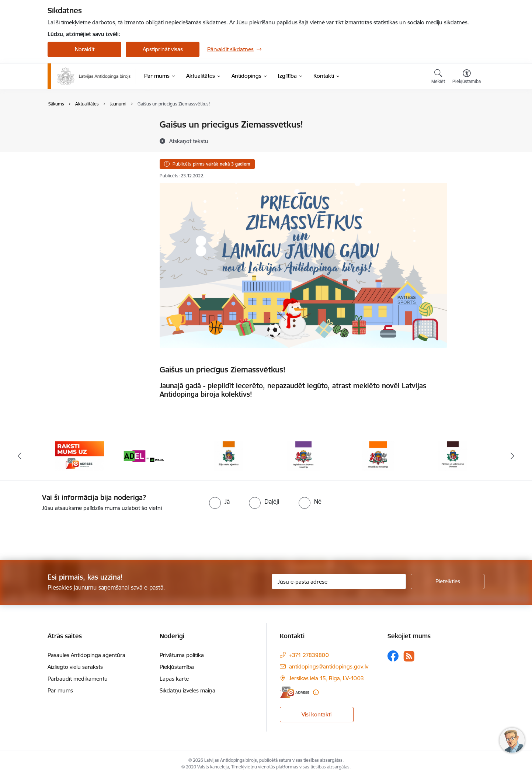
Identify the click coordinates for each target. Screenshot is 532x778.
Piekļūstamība (177, 667)
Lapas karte (174, 679)
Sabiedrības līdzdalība (82, 151)
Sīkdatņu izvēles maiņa (187, 690)
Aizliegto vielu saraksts (75, 667)
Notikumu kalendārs (80, 125)
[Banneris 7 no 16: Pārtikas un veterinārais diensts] (453, 456)
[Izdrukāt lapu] (466, 121)
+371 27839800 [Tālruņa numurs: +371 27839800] (309, 655)
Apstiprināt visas (163, 49)
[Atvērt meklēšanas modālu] (438, 77)
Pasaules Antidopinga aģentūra (86, 655)
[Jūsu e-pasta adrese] (339, 581)
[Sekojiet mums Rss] (409, 656)
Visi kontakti (317, 714)
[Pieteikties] (448, 581)
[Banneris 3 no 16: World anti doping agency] (154, 456)
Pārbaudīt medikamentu (78, 679)
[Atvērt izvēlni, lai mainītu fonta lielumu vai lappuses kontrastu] (467, 77)
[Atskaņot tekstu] (189, 141)
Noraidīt (85, 49)
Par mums (60, 690)
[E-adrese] (295, 692)
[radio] (219, 501)
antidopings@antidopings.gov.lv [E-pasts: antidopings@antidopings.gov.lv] (329, 666)
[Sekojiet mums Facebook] (393, 656)
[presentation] (62, 533)
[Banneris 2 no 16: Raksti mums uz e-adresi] (79, 456)
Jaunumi (66, 138)
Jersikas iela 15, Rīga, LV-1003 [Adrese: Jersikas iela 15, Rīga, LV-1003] (326, 678)
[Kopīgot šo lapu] (466, 140)
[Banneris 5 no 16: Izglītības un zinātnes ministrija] (303, 456)
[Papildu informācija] (316, 692)
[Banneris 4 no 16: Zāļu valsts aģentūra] (229, 456)
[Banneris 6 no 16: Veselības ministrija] (378, 456)
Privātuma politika (182, 655)
